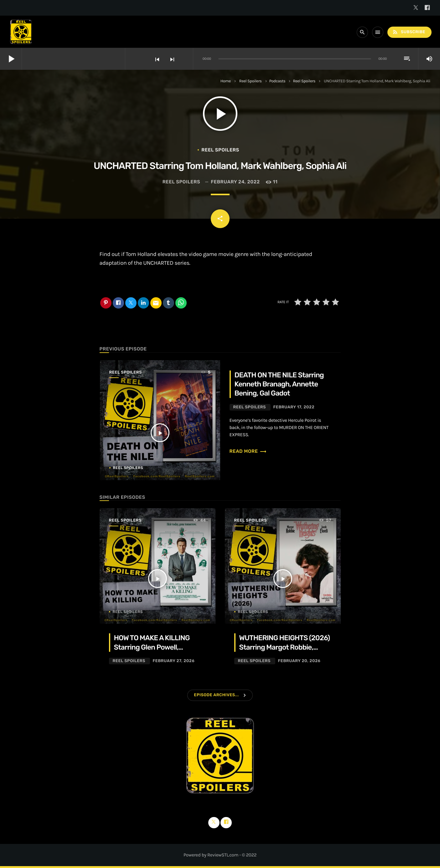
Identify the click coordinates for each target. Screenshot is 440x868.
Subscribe (409, 32)
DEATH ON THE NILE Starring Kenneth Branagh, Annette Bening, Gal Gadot (279, 384)
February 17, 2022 (294, 407)
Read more (248, 451)
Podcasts (277, 81)
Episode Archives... (216, 695)
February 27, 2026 (173, 661)
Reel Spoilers (251, 81)
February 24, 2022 (235, 182)
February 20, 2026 (299, 661)
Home (226, 81)
